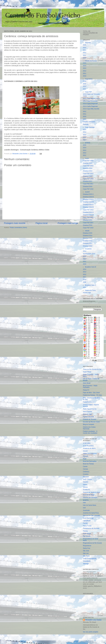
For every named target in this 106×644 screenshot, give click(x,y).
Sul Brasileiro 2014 (89, 254)
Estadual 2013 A (88, 205)
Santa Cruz (87, 548)
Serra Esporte (87, 412)
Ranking (86, 124)
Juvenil (87, 192)
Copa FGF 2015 (88, 161)
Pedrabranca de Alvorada (91, 528)
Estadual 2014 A (88, 199)
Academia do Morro (89, 448)
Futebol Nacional (88, 417)
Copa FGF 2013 (88, 174)
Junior (87, 158)
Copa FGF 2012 (88, 179)
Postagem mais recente (15, 223)
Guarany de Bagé (89, 495)
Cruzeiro (86, 474)
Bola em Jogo (87, 414)
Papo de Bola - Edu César (91, 393)
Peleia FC (86, 390)
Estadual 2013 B (88, 207)
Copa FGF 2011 (88, 184)
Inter (84, 503)
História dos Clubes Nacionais (89, 428)
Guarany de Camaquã (90, 497)
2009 (85, 119)
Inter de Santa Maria (90, 505)
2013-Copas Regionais (90, 106)
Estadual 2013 (88, 171)
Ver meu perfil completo (91, 632)
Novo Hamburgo (88, 518)
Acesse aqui (87, 293)
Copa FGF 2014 (88, 166)
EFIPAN (88, 143)
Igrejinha (86, 500)
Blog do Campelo (89, 424)
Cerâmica (86, 472)
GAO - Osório (87, 479)
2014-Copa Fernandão (90, 101)
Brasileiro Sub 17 (91, 285)
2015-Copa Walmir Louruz (91, 99)
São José (86, 551)
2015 (85, 45)
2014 (85, 48)
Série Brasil (87, 383)
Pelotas (85, 531)
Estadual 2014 (88, 168)
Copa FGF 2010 (88, 189)
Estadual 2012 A (88, 212)
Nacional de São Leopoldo (91, 515)
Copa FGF (88, 92)
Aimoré (85, 451)
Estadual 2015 (88, 163)
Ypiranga (86, 564)
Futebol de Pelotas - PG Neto (92, 395)
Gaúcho (85, 482)
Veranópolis (87, 561)
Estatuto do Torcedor (90, 419)
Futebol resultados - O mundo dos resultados (90, 432)
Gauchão (88, 43)
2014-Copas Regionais (90, 104)
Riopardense (87, 546)
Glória (85, 485)
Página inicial (41, 223)
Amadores (88, 249)
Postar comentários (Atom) (18, 228)
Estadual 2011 (88, 181)
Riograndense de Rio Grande (92, 543)
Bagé (85, 459)
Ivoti (84, 508)
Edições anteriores (89, 122)
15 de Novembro (88, 446)
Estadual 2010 (88, 187)
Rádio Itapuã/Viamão (90, 409)
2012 (85, 53)
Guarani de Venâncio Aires (92, 492)
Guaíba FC (87, 490)
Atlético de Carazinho (90, 454)
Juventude (86, 510)
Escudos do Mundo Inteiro (91, 422)
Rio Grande (87, 536)
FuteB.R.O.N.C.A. (89, 402)
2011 (85, 55)
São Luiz (86, 553)
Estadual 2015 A (88, 194)
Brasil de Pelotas (88, 464)
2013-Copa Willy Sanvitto (91, 109)
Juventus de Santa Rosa (91, 513)
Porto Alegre (87, 534)
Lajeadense (87, 521)
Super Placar (87, 372)
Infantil (87, 231)
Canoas (85, 469)
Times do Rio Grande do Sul (92, 369)
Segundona (89, 79)
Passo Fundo (87, 526)
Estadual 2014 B (88, 202)
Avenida (86, 456)
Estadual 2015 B (88, 197)
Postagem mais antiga (68, 223)
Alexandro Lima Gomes (93, 620)
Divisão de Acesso (91, 61)
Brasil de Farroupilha (90, 461)
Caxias (85, 466)
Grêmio (85, 487)
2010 (85, 58)
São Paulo (86, 556)
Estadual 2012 (88, 176)
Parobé (85, 523)
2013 (85, 50)
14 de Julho (87, 443)
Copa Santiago (90, 127)
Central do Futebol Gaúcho (43, 15)
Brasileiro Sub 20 (91, 267)
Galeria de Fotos (90, 290)
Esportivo (86, 477)
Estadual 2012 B (88, 215)
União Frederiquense (90, 559)
